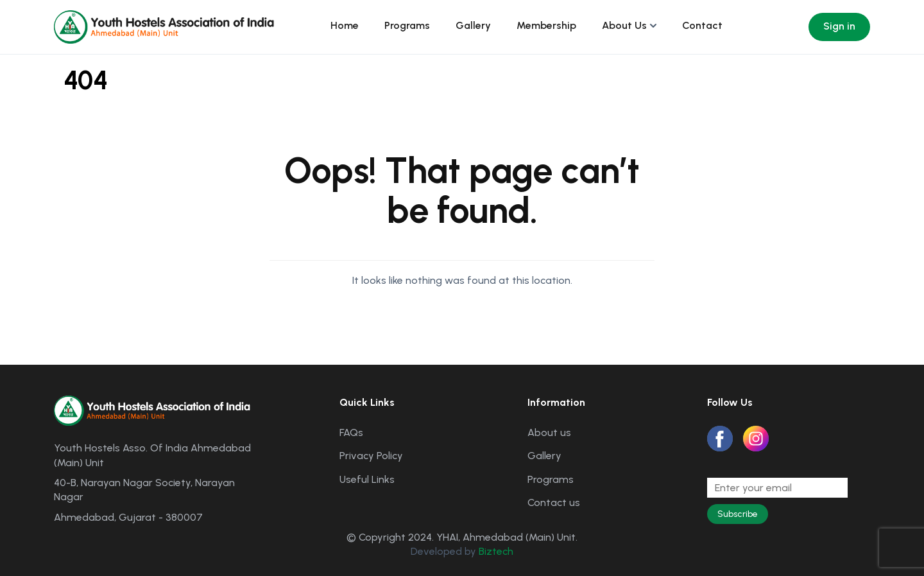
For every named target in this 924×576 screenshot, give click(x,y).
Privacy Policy (371, 456)
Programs (407, 25)
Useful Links (367, 479)
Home (345, 25)
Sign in (839, 26)
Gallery (473, 25)
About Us (624, 25)
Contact (702, 25)
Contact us (554, 502)
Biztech (496, 551)
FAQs (351, 432)
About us (549, 432)
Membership (546, 25)
